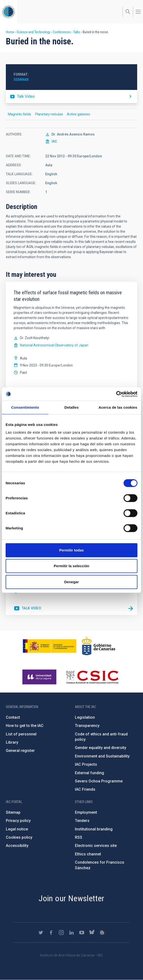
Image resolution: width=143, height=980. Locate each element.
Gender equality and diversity (101, 748)
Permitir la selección (71, 566)
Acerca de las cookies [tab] (118, 407)
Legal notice (17, 829)
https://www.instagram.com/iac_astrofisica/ (61, 932)
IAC (54, 141)
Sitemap (13, 812)
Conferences (62, 32)
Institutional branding (94, 829)
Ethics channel (88, 854)
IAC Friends (85, 789)
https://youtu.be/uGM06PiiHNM (27, 608)
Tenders (82, 821)
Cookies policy (19, 837)
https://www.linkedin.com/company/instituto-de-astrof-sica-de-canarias (71, 932)
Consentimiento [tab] (25, 407)
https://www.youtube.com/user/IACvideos (82, 932)
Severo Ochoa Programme (99, 781)
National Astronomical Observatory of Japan (54, 345)
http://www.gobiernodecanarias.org (98, 646)
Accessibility (17, 846)
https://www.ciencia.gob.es (50, 646)
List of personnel (21, 734)
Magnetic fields (19, 114)
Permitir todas (72, 550)
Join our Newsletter (71, 898)
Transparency (87, 726)
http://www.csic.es (92, 677)
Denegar (71, 582)
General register (20, 751)
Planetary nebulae (49, 114)
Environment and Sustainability (102, 756)
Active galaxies (78, 114)
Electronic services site (96, 846)
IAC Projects (86, 764)
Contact (13, 717)
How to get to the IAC (25, 726)
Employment (86, 812)
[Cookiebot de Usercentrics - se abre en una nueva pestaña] (116, 394)
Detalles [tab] (71, 407)
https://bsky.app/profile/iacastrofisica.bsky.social (92, 932)
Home (10, 32)
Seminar (21, 80)
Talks (77, 32)
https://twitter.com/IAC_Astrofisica (41, 932)
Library (12, 742)
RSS (79, 837)
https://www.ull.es (40, 677)
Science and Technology (33, 32)
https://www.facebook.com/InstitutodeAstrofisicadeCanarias (51, 932)
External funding (89, 773)
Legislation (85, 717)
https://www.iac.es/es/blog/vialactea (102, 932)
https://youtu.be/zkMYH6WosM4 (71, 96)
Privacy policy (18, 821)
